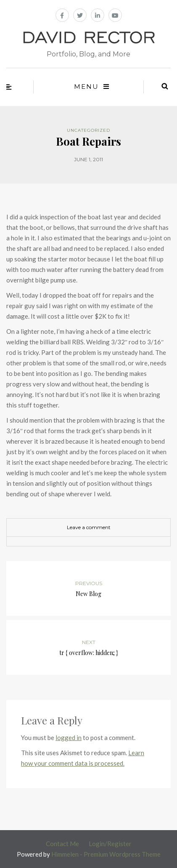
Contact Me (62, 844)
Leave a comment (89, 527)
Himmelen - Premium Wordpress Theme (106, 854)
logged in (69, 738)
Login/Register (110, 844)
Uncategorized (88, 130)
